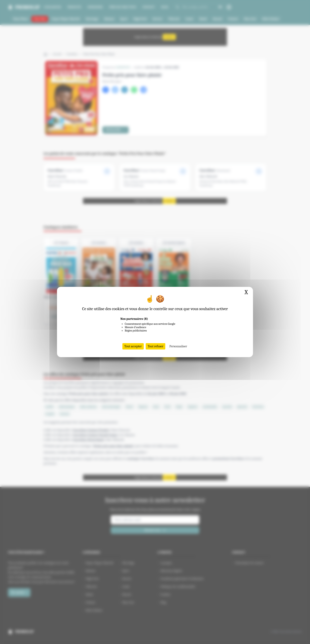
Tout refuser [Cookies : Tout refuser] (156, 346)
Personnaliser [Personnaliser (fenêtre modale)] (178, 346)
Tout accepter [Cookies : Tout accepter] (133, 346)
